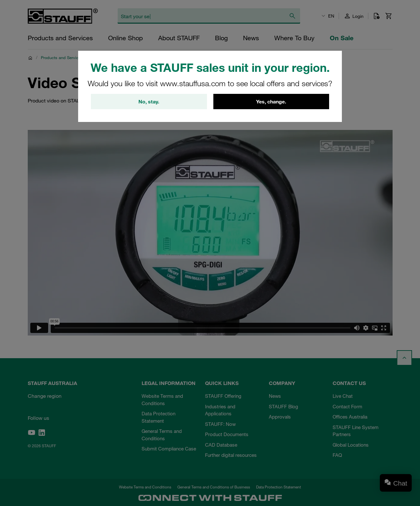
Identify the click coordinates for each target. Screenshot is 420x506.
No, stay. (149, 102)
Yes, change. (271, 102)
